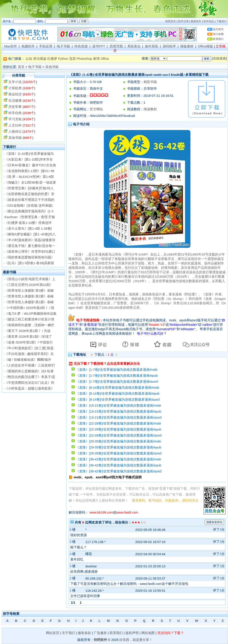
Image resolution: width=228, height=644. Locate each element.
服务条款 (84, 633)
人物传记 (15, 132)
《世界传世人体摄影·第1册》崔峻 (29, 302)
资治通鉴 (40, 59)
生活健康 (15, 101)
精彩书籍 (150, 82)
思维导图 (116, 46)
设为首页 (218, 29)
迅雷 (72, 59)
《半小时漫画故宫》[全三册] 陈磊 (29, 348)
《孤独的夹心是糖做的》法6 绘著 (29, 371)
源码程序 (169, 46)
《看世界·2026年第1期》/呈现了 (28, 337)
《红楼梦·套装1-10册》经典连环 (28, 223)
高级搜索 (219, 58)
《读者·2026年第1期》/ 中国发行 (29, 342)
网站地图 (148, 633)
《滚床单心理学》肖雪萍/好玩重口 (30, 252)
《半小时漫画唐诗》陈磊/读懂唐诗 (30, 240)
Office (105, 59)
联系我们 (218, 39)
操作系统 (152, 46)
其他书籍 (52, 67)
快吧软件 (101, 640)
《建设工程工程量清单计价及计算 (29, 319)
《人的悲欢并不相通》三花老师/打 (30, 365)
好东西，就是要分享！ (136, 640)
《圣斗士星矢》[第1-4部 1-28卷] (28, 229)
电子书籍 (63, 46)
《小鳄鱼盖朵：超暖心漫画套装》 (29, 388)
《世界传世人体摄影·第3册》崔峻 (29, 291)
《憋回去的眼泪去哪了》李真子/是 (30, 377)
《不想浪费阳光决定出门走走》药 (29, 383)
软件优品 (209, 21)
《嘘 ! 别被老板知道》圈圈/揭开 (28, 360)
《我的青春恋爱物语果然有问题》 (29, 257)
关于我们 (68, 633)
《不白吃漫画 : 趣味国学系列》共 (29, 354)
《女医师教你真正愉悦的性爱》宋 (29, 194)
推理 (96, 59)
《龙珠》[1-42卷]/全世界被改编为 (29, 154)
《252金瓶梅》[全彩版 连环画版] (29, 206)
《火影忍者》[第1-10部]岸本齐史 (29, 159)
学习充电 (15, 119)
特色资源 (81, 46)
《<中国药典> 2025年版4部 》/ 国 (29, 308)
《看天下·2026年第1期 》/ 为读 (28, 331)
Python (63, 59)
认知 (29, 59)
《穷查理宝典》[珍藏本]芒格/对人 (29, 188)
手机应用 (46, 46)
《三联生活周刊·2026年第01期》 (29, 285)
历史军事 (15, 107)
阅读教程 (150, 109)
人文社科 (15, 125)
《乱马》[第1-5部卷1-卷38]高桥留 (29, 263)
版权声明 (132, 633)
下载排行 (222, 21)
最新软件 (196, 21)
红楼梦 (52, 59)
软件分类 (183, 21)
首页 (21, 67)
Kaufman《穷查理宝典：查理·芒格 (30, 217)
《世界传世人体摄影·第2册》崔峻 (29, 296)
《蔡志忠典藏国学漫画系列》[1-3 (29, 211)
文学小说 (15, 82)
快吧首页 (171, 21)
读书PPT (99, 46)
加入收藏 (218, 34)
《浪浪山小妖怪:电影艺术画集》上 (30, 279)
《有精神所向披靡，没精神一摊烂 (29, 325)
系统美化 (134, 46)
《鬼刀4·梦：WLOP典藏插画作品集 (31, 314)
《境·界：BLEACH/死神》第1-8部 (29, 177)
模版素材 (187, 46)
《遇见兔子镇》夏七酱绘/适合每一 (30, 246)
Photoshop (84, 59)
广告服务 (100, 633)
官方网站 (96, 109)
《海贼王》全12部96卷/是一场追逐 (30, 182)
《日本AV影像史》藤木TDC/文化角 (30, 165)
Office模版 (205, 46)
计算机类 (15, 88)
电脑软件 (28, 46)
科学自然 (15, 113)
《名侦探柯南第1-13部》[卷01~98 (29, 171)
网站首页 (53, 633)
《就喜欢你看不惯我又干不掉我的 (29, 200)
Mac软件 (11, 46)
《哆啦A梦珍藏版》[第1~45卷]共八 (30, 234)
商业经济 (15, 94)
